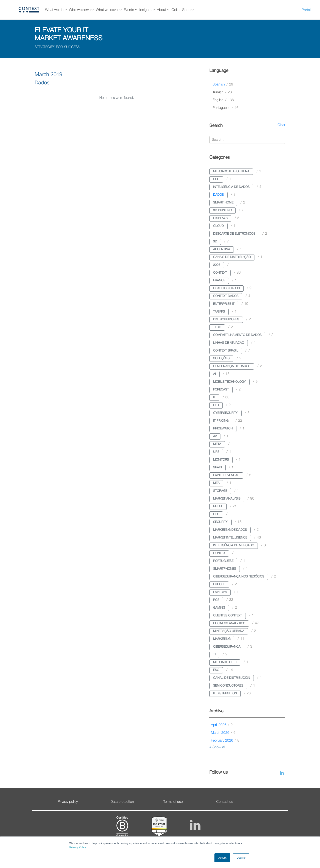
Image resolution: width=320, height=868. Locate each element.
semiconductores (228, 686)
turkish (222, 92)
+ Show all (217, 747)
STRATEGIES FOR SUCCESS (57, 47)
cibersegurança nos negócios (239, 577)
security (220, 522)
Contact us (225, 802)
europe (219, 584)
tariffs (219, 312)
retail (218, 507)
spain (217, 468)
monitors (221, 460)
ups (216, 452)
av (215, 436)
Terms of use (173, 802)
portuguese (225, 108)
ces (216, 514)
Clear (281, 125)
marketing (222, 639)
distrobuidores (226, 320)
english (223, 100)
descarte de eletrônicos (234, 234)
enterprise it (224, 304)
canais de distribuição (232, 257)
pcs (216, 600)
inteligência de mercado (234, 546)
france (219, 281)
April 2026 (222, 725)
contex (219, 553)
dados (218, 195)
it (214, 397)
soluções (221, 359)
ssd (216, 179)
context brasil (226, 351)
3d (215, 242)
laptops (220, 592)
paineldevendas (226, 475)
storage (220, 491)
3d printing (222, 210)
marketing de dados (230, 530)
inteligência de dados (231, 187)
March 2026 (223, 733)
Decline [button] (241, 858)
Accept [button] (222, 858)
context (220, 273)
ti (214, 655)
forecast (221, 390)
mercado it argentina (231, 172)
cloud (218, 226)
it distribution (225, 694)
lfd (216, 405)
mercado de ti (225, 662)
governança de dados (232, 366)
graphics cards (226, 288)
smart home (223, 203)
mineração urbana (229, 631)
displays (220, 218)
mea (216, 483)
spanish (223, 85)
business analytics (229, 623)
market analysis (227, 499)
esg (216, 670)
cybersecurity (225, 413)
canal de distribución (232, 678)
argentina (222, 249)
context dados (226, 296)
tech (217, 327)
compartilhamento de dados (237, 335)
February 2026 (225, 741)
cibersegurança (227, 647)
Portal (306, 10)
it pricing (221, 421)
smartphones (225, 569)
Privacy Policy (78, 847)
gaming (219, 608)
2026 (217, 265)
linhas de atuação (229, 343)
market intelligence (230, 538)
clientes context (228, 616)
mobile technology (229, 382)
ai (214, 374)
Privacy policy (68, 802)
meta (217, 444)
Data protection (122, 802)
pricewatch (223, 429)
